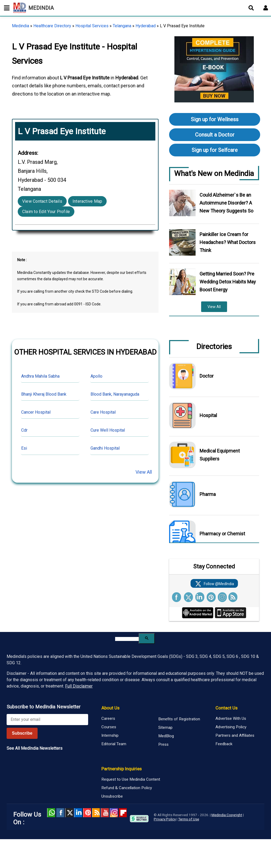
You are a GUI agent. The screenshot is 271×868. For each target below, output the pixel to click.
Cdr (24, 430)
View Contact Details (42, 201)
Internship (110, 735)
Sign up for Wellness (215, 119)
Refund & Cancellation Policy (127, 788)
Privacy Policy (165, 819)
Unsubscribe (112, 796)
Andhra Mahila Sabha (40, 376)
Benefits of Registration (179, 719)
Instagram (114, 813)
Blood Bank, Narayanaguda (115, 394)
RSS (96, 813)
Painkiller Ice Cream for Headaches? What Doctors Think (228, 242)
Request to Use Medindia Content (131, 779)
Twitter (69, 813)
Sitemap (165, 727)
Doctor (207, 376)
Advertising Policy (231, 727)
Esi (24, 448)
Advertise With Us (231, 718)
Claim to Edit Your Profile (46, 212)
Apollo (96, 376)
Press (163, 744)
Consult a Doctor (215, 135)
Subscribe (22, 733)
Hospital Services (92, 26)
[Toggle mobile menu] (5, 8)
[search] (127, 639)
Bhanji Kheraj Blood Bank (44, 394)
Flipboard (123, 813)
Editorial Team (114, 744)
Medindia (21, 26)
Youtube (105, 813)
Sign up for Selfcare (215, 150)
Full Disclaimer (79, 686)
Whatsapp (51, 813)
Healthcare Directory (52, 26)
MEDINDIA (33, 8)
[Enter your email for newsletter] (47, 720)
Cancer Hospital (36, 412)
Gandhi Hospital (105, 448)
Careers (108, 718)
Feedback (224, 744)
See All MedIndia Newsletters (35, 748)
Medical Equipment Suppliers (220, 455)
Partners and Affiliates (235, 735)
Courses (109, 727)
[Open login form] (266, 8)
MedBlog (166, 736)
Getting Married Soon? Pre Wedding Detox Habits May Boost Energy (228, 282)
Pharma (208, 494)
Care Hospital (103, 412)
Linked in (78, 813)
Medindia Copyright (227, 815)
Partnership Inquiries (121, 769)
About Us (110, 708)
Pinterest (87, 813)
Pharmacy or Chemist (222, 534)
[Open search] (251, 8)
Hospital (208, 415)
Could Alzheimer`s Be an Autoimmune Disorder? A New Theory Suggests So (226, 203)
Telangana (122, 26)
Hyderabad (146, 26)
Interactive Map (87, 201)
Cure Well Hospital (108, 430)
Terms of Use (189, 819)
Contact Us (226, 708)
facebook (60, 813)
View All (144, 472)
